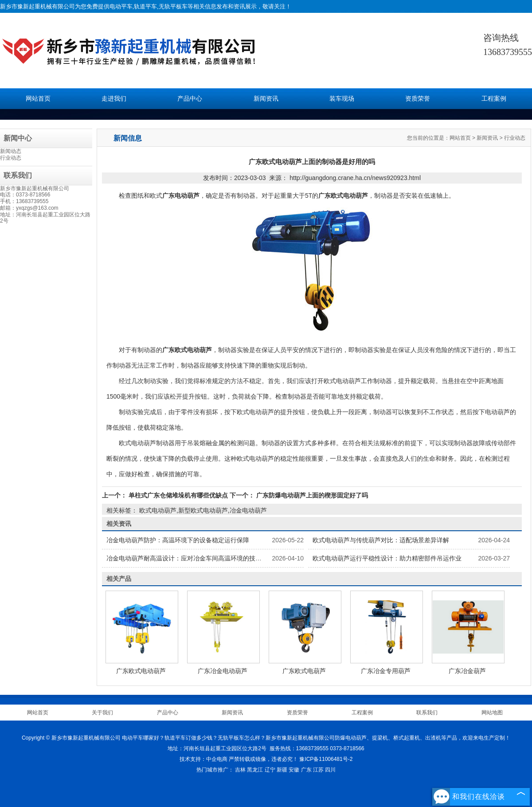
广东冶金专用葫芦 (386, 671)
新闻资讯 (266, 99)
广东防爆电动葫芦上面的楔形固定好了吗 (311, 495)
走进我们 (114, 99)
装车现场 (342, 99)
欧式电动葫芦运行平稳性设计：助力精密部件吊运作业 (387, 558)
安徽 (294, 770)
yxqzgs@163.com (37, 208)
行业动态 (11, 158)
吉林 (240, 770)
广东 (306, 770)
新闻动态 (11, 151)
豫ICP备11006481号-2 (326, 759)
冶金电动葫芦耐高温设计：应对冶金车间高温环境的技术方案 (190, 558)
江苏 (318, 770)
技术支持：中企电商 (203, 759)
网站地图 (492, 713)
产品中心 (190, 99)
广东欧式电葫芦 (304, 671)
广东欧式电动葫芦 (141, 671)
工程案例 (494, 99)
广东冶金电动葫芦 (223, 671)
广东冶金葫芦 (467, 671)
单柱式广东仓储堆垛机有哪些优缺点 (178, 495)
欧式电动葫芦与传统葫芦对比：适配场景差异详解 (381, 540)
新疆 (282, 770)
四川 (330, 770)
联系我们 (427, 713)
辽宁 (270, 770)
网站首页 (38, 99)
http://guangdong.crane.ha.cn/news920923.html (355, 178)
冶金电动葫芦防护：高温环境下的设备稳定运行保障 (178, 540)
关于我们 (102, 713)
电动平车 (121, 6)
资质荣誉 (418, 99)
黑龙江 (255, 770)
